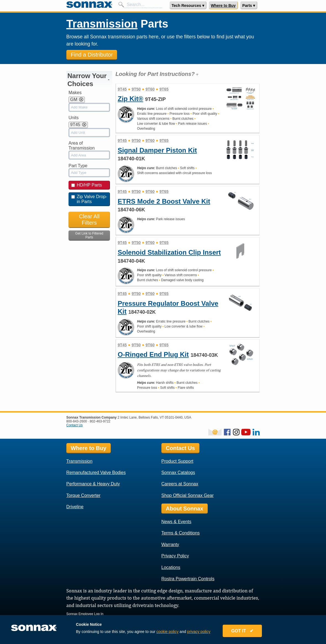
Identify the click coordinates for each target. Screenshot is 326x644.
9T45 (122, 89)
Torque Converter (83, 495)
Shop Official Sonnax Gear (187, 495)
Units (73, 118)
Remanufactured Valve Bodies (96, 473)
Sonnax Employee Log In (85, 614)
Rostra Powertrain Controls (188, 579)
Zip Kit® (130, 99)
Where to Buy (223, 6)
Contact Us (74, 425)
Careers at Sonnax (180, 484)
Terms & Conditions (181, 533)
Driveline (75, 507)
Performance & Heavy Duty (93, 484)
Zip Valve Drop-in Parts (89, 199)
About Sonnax (185, 509)
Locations (171, 567)
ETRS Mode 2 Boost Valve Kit (164, 201)
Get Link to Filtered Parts (89, 235)
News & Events (176, 522)
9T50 (136, 89)
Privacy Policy (175, 556)
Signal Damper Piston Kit (157, 150)
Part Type (78, 166)
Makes (75, 93)
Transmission (102, 24)
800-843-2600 (77, 421)
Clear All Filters (89, 219)
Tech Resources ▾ (188, 6)
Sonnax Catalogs (178, 473)
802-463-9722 (100, 421)
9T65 (164, 89)
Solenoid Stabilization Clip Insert (169, 252)
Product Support (177, 461)
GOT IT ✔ (242, 631)
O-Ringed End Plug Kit (153, 354)
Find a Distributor (92, 55)
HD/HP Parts (87, 185)
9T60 (150, 89)
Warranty (170, 545)
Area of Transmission (82, 146)
